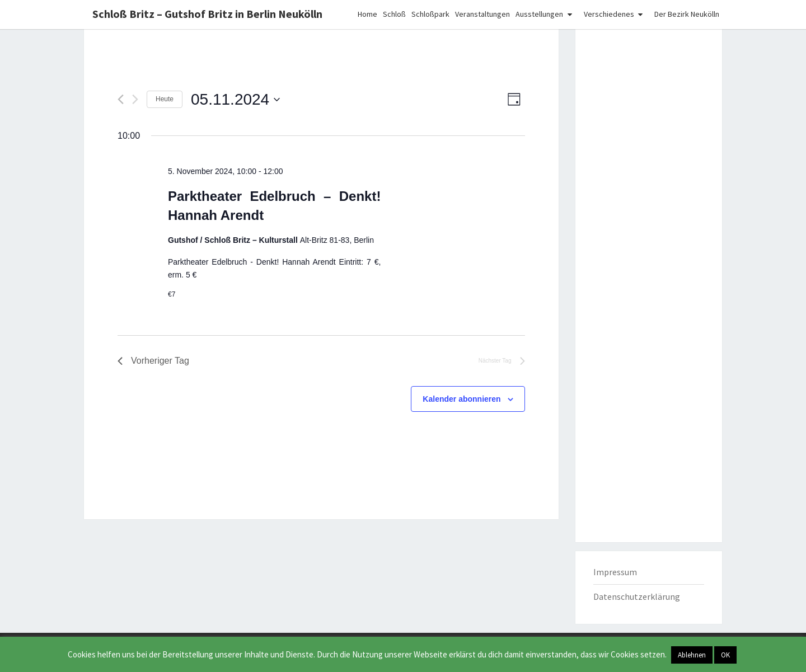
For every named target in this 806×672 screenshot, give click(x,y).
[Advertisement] (649, 206)
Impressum (615, 572)
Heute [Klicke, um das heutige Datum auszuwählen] (165, 99)
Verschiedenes (609, 14)
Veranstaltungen (482, 14)
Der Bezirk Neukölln (687, 14)
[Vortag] (121, 99)
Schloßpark (430, 14)
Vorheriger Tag (153, 361)
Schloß (394, 14)
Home (367, 14)
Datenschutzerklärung (637, 596)
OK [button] (725, 655)
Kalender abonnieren (461, 399)
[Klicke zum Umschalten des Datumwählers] (235, 100)
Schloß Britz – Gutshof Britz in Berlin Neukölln (207, 14)
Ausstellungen (539, 14)
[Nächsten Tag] (135, 99)
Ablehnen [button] (692, 655)
